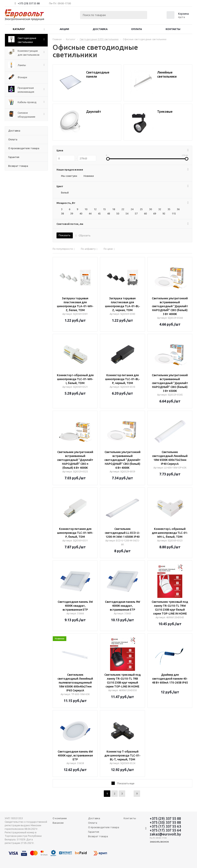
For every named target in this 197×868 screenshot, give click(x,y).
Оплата (136, 29)
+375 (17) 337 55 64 (165, 830)
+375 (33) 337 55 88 (165, 822)
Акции (64, 29)
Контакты (173, 29)
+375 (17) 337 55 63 (165, 826)
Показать (65, 235)
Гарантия (94, 832)
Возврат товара (98, 836)
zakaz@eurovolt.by (165, 834)
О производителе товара (104, 827)
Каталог (19, 29)
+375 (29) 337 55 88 (29, 3)
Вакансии (58, 823)
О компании (60, 818)
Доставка (100, 29)
